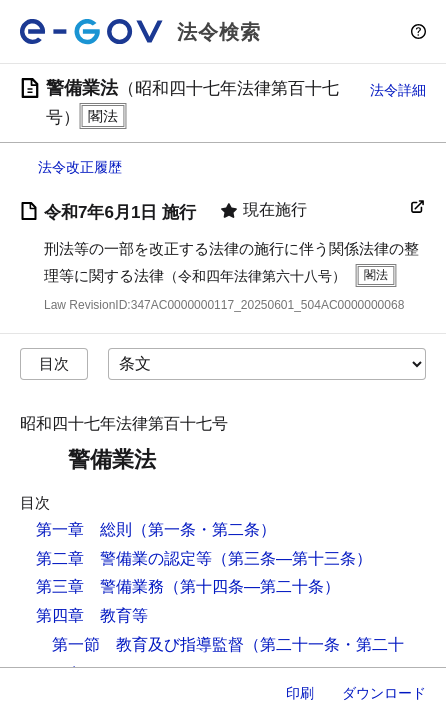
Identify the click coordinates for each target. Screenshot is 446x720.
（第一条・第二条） (204, 529)
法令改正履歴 (80, 167)
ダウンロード (384, 693)
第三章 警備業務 (100, 586)
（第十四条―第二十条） (252, 586)
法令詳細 (398, 90)
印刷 (300, 693)
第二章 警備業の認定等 (124, 558)
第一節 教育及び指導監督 (148, 644)
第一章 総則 (84, 529)
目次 (54, 363)
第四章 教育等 (92, 615)
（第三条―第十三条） (292, 558)
